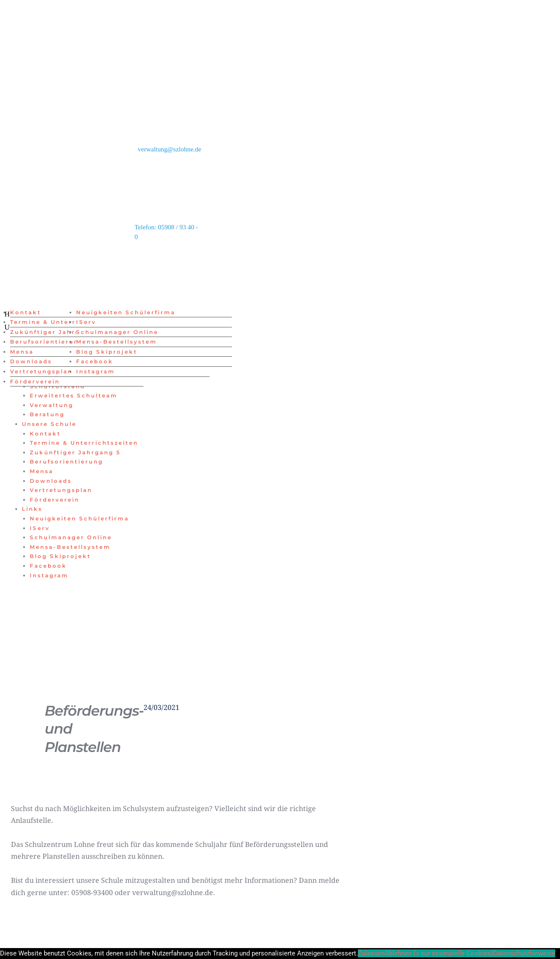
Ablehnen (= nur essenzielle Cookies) (439, 953)
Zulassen (371, 953)
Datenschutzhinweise (524, 953)
